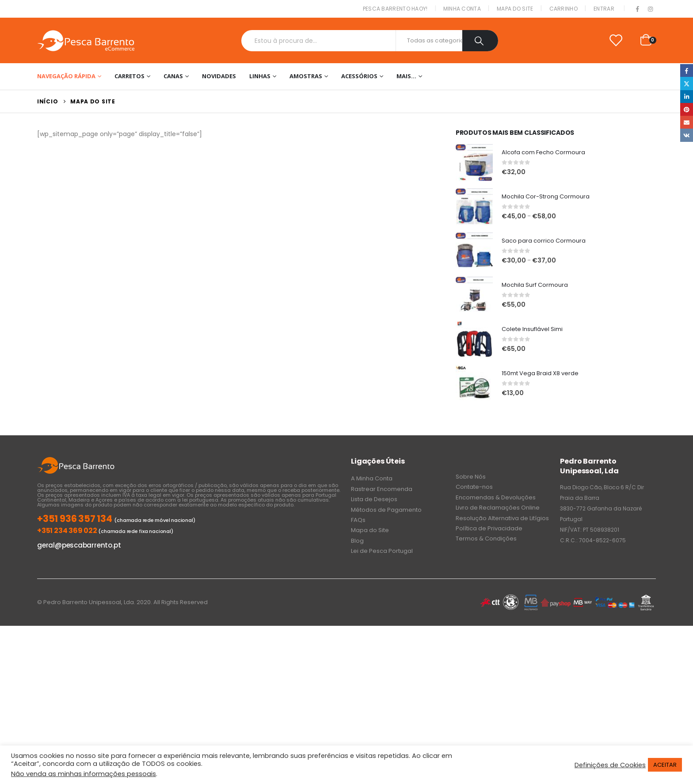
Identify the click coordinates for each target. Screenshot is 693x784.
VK (687, 135)
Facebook (687, 70)
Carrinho (564, 9)
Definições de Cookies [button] (610, 765)
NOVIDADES (219, 76)
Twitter (687, 83)
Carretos (129, 76)
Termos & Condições (486, 539)
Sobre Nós (471, 477)
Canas (173, 76)
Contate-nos (474, 487)
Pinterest (687, 109)
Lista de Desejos (374, 499)
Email (687, 122)
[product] (474, 163)
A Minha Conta (372, 478)
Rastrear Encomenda (382, 489)
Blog (357, 541)
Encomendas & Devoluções (496, 497)
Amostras (306, 76)
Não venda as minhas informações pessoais (84, 774)
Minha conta (462, 9)
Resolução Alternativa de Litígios (502, 518)
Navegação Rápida (66, 76)
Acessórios (359, 76)
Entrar (604, 9)
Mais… (406, 76)
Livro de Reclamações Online (498, 508)
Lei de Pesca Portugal (382, 551)
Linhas (260, 76)
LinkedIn (687, 97)
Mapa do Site (515, 9)
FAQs (358, 520)
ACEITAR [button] (665, 765)
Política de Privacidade (489, 528)
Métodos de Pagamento (386, 510)
